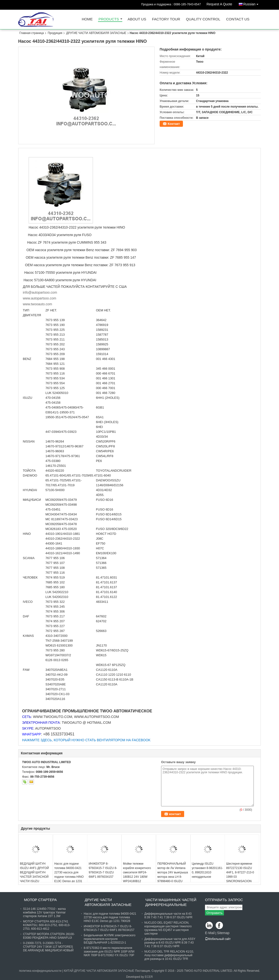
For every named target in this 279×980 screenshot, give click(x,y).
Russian (252, 3)
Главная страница (32, 33)
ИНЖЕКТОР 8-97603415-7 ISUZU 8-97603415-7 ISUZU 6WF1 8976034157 (103, 870)
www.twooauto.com (37, 304)
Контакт (174, 124)
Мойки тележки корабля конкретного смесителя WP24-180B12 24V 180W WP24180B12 (137, 872)
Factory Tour (166, 19)
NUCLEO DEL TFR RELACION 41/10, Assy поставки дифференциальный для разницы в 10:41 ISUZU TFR (169, 955)
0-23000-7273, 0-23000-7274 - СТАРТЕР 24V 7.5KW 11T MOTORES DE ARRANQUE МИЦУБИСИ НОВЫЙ (48, 947)
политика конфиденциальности (40, 971)
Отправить (214, 913)
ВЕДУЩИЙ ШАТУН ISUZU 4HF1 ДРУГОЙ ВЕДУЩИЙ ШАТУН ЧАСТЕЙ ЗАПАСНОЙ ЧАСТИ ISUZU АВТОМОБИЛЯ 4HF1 (34, 875)
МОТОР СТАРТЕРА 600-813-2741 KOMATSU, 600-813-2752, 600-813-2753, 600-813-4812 (47, 925)
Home (87, 19)
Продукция (55, 33)
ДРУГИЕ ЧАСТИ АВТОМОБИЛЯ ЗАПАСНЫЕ (96, 33)
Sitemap (223, 933)
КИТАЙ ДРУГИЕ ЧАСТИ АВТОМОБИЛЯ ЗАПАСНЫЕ (99, 971)
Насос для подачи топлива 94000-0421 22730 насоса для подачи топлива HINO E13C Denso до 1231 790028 (69, 875)
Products (109, 19)
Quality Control (203, 19)
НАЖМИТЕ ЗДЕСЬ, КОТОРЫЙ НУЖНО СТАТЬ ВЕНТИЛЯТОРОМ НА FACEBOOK (86, 740)
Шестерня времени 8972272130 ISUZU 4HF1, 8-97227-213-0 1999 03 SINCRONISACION (240, 872)
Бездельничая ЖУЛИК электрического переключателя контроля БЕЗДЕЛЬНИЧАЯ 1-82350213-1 (110, 939)
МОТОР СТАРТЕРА (40, 900)
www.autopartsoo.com (40, 298)
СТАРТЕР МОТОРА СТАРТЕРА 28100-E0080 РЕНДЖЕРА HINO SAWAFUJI (49, 936)
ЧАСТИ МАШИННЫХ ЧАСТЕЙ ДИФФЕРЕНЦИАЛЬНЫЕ (171, 902)
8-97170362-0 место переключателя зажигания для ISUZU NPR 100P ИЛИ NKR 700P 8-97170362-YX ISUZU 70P (109, 952)
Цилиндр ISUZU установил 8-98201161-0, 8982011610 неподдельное (208, 870)
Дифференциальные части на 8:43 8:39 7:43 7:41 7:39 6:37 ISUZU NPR (168, 916)
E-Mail (210, 933)
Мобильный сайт (218, 939)
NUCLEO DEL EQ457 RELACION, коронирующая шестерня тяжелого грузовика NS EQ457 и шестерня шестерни (168, 928)
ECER (149, 977)
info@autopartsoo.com (40, 292)
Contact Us (238, 19)
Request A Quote (219, 4)
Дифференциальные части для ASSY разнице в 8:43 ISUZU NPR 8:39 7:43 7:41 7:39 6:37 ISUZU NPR (170, 943)
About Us (137, 19)
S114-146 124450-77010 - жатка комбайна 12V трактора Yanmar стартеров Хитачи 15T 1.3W (44, 912)
